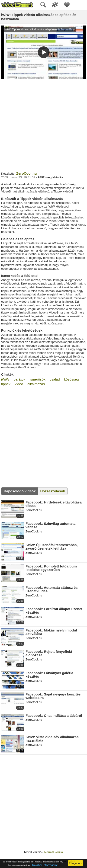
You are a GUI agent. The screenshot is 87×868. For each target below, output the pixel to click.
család (55, 379)
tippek (6, 384)
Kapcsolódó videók (20, 491)
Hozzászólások (53, 491)
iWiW (5, 379)
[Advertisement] (43, 125)
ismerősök (37, 379)
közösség (71, 379)
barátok (19, 379)
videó (19, 384)
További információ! (45, 865)
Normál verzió (54, 852)
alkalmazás (36, 384)
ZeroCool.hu (26, 173)
